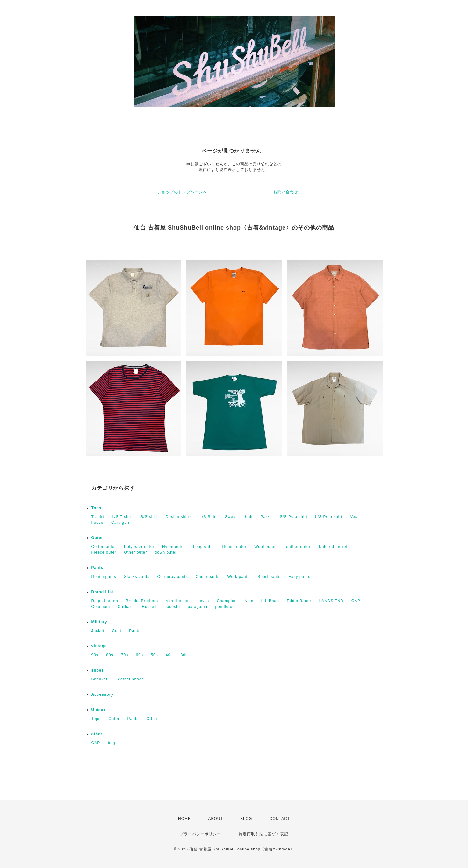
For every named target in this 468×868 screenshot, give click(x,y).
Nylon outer (174, 547)
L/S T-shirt (122, 517)
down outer (166, 552)
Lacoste (172, 607)
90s (95, 655)
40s (169, 655)
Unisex (99, 710)
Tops (97, 508)
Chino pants (208, 577)
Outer (97, 538)
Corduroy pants (173, 577)
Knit (249, 517)
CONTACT (280, 819)
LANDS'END (331, 601)
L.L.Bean (270, 601)
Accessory (103, 694)
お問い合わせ (286, 192)
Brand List (102, 592)
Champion (227, 601)
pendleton (225, 607)
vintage (99, 646)
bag (112, 743)
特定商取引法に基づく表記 (263, 834)
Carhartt (126, 607)
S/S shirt (149, 517)
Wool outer (265, 547)
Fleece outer (104, 552)
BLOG (246, 819)
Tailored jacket (333, 547)
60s (140, 655)
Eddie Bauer (299, 601)
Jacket (98, 631)
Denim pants (104, 577)
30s (184, 655)
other (97, 734)
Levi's (203, 601)
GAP (356, 601)
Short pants (269, 577)
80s (110, 655)
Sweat (231, 517)
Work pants (238, 577)
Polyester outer (139, 547)
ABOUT (215, 819)
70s (125, 655)
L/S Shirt (208, 517)
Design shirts (179, 517)
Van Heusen (178, 601)
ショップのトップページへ (182, 192)
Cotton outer (104, 547)
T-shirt (98, 517)
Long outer (204, 547)
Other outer (136, 552)
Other (152, 719)
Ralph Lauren (105, 601)
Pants (97, 568)
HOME (184, 819)
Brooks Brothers (142, 601)
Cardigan (120, 523)
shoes (98, 670)
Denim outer (234, 547)
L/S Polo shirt (329, 517)
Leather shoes (130, 679)
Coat (117, 631)
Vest (354, 517)
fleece (97, 523)
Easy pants (299, 577)
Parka (266, 517)
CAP (96, 743)
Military (99, 622)
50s (154, 655)
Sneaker (100, 679)
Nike (249, 601)
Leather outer (297, 547)
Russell (149, 607)
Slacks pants (137, 577)
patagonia (198, 607)
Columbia (101, 607)
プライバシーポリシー (200, 834)
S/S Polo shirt (294, 517)
